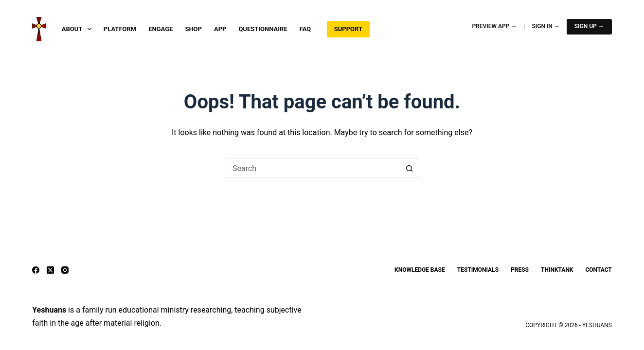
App (220, 29)
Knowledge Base (420, 270)
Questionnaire (263, 29)
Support (348, 29)
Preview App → (494, 26)
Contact (598, 270)
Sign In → (546, 26)
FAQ (305, 29)
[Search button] (410, 168)
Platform (120, 29)
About (79, 29)
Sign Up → (589, 26)
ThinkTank (557, 270)
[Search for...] (312, 168)
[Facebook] (36, 270)
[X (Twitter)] (50, 270)
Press (520, 270)
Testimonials (478, 270)
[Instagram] (65, 270)
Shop (193, 29)
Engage (161, 29)
